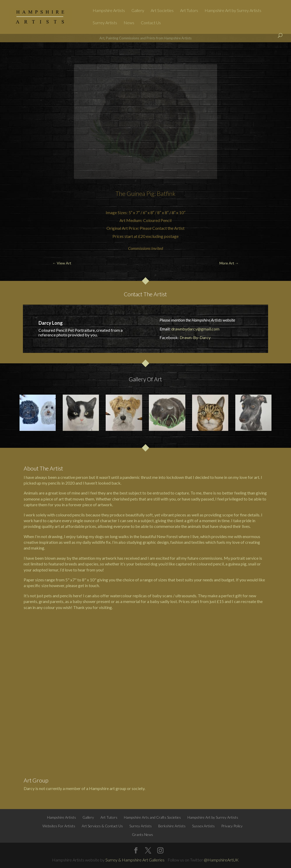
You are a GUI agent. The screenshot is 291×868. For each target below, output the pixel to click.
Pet (71, 330)
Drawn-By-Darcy (195, 337)
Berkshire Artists (172, 826)
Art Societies (162, 11)
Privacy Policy (232, 826)
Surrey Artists (105, 23)
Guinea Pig (140, 194)
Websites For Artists (59, 826)
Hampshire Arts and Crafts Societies (152, 817)
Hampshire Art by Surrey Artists (233, 11)
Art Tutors (189, 11)
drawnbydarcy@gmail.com (195, 329)
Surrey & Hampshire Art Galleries (135, 860)
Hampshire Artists (109, 11)
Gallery (138, 11)
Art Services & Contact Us (102, 826)
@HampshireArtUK (221, 860)
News (129, 23)
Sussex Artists (203, 826)
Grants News (143, 834)
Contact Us (151, 23)
